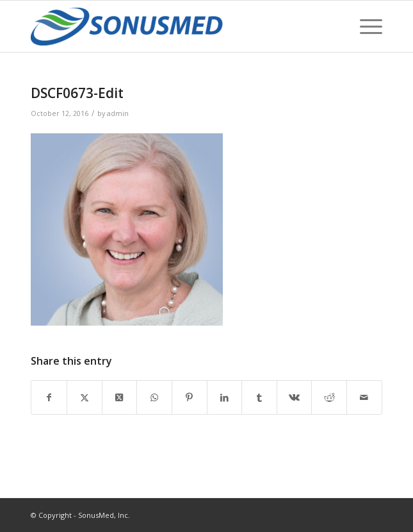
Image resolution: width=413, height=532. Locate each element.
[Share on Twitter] (85, 397)
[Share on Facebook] (49, 397)
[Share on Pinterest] (190, 397)
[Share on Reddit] (329, 397)
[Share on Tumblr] (259, 397)
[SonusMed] (171, 26)
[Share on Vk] (295, 397)
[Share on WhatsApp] (154, 397)
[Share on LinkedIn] (225, 397)
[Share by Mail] (364, 397)
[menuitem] (365, 26)
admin (118, 113)
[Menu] (365, 26)
